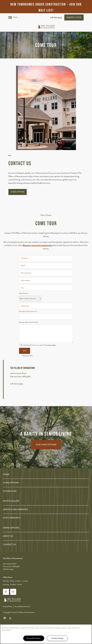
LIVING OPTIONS (11, 483)
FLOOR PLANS (10, 491)
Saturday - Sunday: (10, 584)
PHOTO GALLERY (11, 501)
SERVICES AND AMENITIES (16, 510)
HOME (6, 474)
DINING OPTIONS (11, 528)
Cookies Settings (57, 638)
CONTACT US (9, 545)
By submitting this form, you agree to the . (39, 345)
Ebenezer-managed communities (38, 245)
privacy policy (51, 345)
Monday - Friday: (9, 581)
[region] (46, 634)
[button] (74, 17)
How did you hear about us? (28, 311)
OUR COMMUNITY (12, 518)
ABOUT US (8, 536)
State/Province (24, 293)
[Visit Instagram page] (13, 592)
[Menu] (13, 17)
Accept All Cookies (34, 638)
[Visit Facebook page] (6, 592)
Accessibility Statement (22, 607)
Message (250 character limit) (29, 322)
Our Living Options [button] (46, 445)
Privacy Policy (8, 607)
